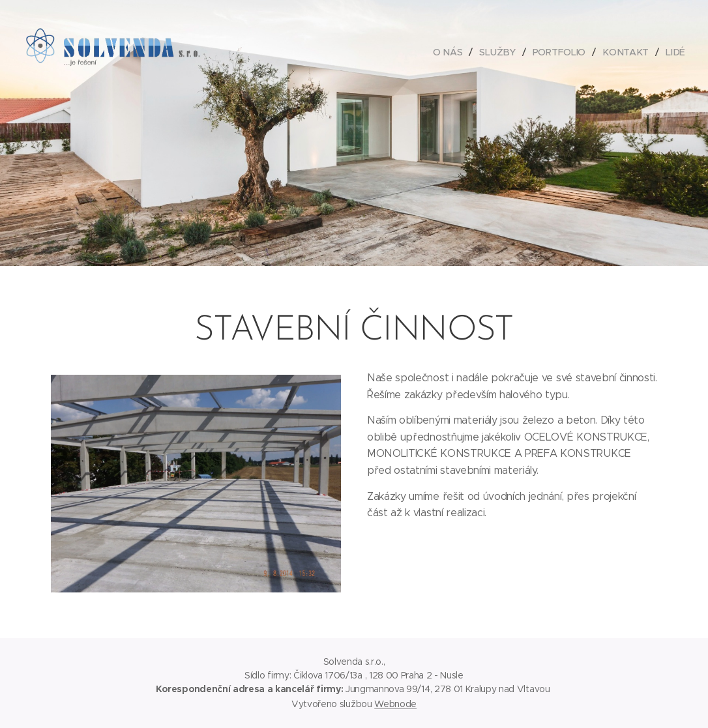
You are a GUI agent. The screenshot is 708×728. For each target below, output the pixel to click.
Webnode (395, 704)
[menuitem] (451, 52)
